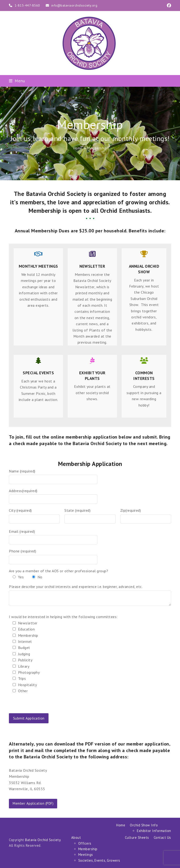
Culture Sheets (137, 837)
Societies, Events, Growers (99, 860)
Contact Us (162, 837)
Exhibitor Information (154, 831)
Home (121, 825)
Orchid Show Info (144, 825)
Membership (88, 849)
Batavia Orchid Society (43, 840)
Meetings (86, 855)
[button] (17, 81)
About (76, 837)
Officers (85, 843)
